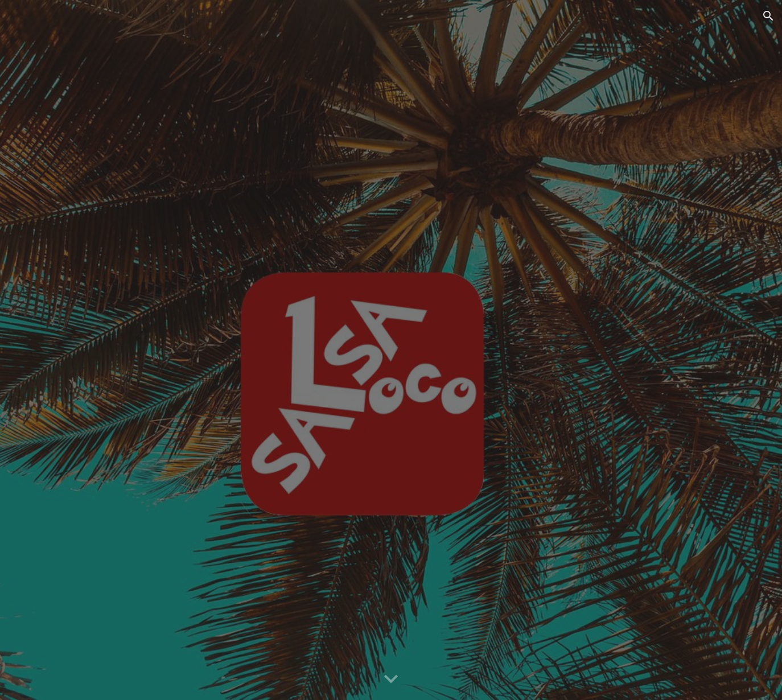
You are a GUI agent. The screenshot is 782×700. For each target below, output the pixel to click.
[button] (768, 16)
